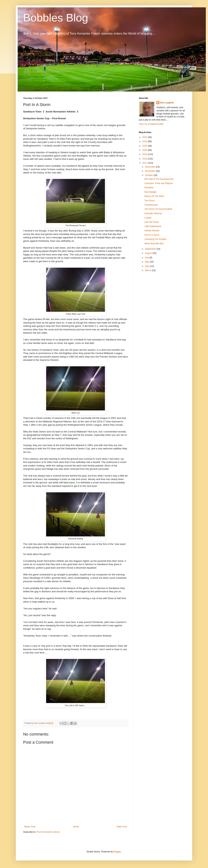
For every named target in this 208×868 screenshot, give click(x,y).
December (150, 167)
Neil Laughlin (167, 103)
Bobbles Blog (56, 18)
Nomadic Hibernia (153, 213)
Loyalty (148, 218)
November (150, 171)
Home (76, 827)
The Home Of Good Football (158, 209)
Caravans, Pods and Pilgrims (159, 183)
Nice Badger (150, 192)
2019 (145, 154)
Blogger (117, 852)
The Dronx (150, 201)
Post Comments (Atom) (48, 832)
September (151, 249)
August (149, 253)
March (148, 270)
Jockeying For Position (156, 239)
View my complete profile (151, 124)
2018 (145, 159)
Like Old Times (152, 222)
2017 (145, 163)
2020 (145, 150)
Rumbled (149, 188)
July (147, 258)
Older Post (122, 827)
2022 (145, 146)
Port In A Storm (152, 235)
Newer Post (30, 827)
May (147, 262)
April (147, 266)
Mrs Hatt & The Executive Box (159, 179)
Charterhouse (151, 205)
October (149, 175)
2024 (145, 137)
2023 (145, 141)
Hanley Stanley (152, 231)
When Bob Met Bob (154, 244)
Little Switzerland (153, 226)
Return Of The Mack (154, 196)
